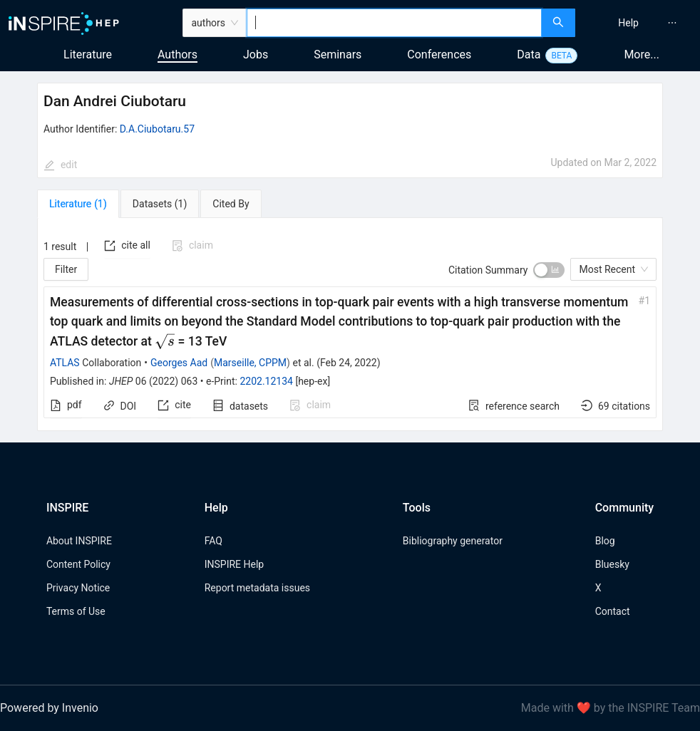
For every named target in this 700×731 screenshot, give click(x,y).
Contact (613, 611)
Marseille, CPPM (250, 363)
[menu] (639, 23)
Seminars (338, 55)
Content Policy (78, 564)
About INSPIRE (79, 541)
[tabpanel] (350, 325)
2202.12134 (266, 381)
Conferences (439, 55)
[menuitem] (628, 23)
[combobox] (394, 23)
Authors (177, 55)
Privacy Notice (78, 588)
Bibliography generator (453, 541)
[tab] (78, 204)
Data (529, 55)
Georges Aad (179, 363)
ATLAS (65, 363)
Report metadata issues (257, 588)
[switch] (549, 270)
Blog (605, 541)
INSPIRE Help (234, 564)
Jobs (256, 55)
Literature (88, 55)
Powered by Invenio (49, 708)
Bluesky (612, 564)
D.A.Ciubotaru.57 (157, 129)
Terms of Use (76, 611)
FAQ (213, 541)
